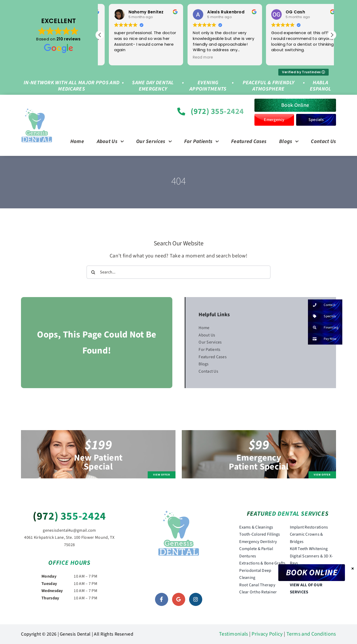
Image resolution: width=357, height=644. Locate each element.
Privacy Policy (267, 634)
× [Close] (353, 568)
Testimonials (234, 634)
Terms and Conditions (311, 634)
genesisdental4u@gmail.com (69, 530)
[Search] (93, 272)
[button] (332, 35)
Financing (323, 328)
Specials (322, 316)
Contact (322, 305)
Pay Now (322, 339)
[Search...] (178, 272)
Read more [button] (115, 57)
